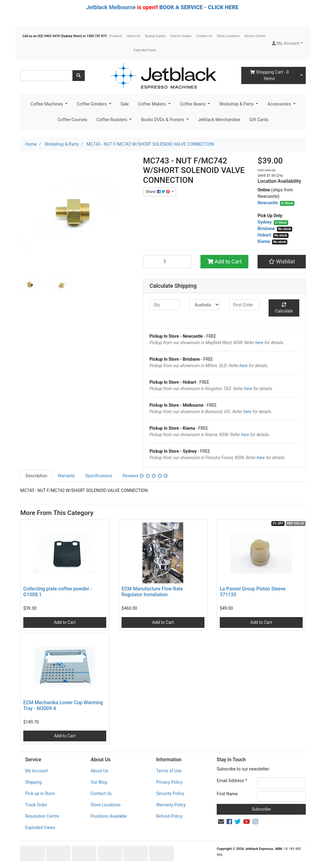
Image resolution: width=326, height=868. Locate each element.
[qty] (165, 305)
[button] (287, 43)
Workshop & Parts (237, 104)
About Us (134, 36)
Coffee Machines (47, 104)
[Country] (204, 305)
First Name (227, 794)
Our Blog (99, 782)
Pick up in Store (40, 793)
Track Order (36, 805)
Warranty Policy (171, 805)
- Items (269, 75)
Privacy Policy (169, 782)
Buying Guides (155, 36)
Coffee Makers (152, 104)
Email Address (232, 781)
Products (115, 36)
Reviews (145, 476)
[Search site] (79, 76)
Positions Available (109, 816)
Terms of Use (169, 771)
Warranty (66, 476)
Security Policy (170, 793)
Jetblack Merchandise (219, 120)
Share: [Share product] (158, 192)
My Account (37, 771)
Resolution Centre (42, 816)
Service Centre (255, 36)
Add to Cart (225, 262)
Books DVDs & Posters (163, 120)
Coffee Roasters (112, 120)
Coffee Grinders (92, 104)
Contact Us (204, 36)
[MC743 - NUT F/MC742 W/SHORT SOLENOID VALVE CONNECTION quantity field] (167, 262)
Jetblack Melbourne (111, 7)
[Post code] (244, 305)
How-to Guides (181, 36)
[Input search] (47, 76)
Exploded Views (145, 50)
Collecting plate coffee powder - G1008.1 (58, 592)
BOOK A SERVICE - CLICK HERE (199, 7)
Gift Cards (259, 120)
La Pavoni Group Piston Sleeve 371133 (253, 592)
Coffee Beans (193, 104)
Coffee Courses (72, 120)
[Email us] (221, 822)
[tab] (36, 476)
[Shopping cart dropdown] (301, 75)
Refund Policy (169, 816)
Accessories (280, 104)
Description (36, 476)
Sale (125, 104)
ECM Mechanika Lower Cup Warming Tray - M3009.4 (63, 705)
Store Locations (228, 36)
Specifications (99, 476)
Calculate (284, 308)
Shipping (33, 782)
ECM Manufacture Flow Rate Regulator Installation (152, 592)
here (259, 343)
